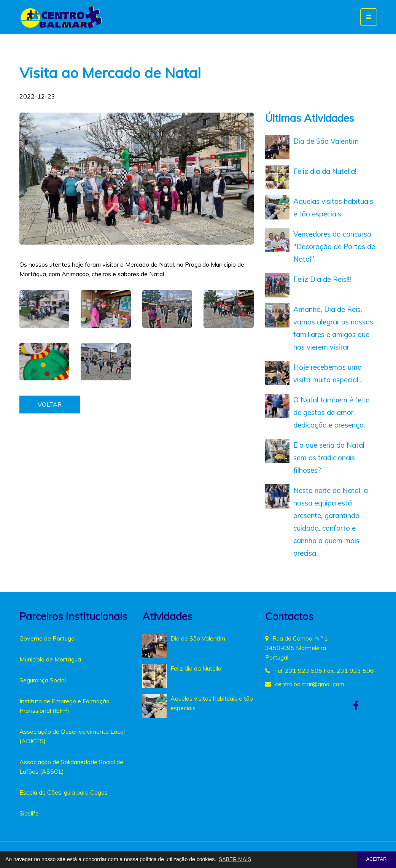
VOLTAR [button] (50, 404)
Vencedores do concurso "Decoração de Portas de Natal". (334, 246)
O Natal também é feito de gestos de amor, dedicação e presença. (332, 412)
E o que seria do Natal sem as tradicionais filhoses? (329, 458)
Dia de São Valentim (326, 141)
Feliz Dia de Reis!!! (322, 279)
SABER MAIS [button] (235, 859)
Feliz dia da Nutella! (325, 171)
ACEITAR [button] (377, 859)
